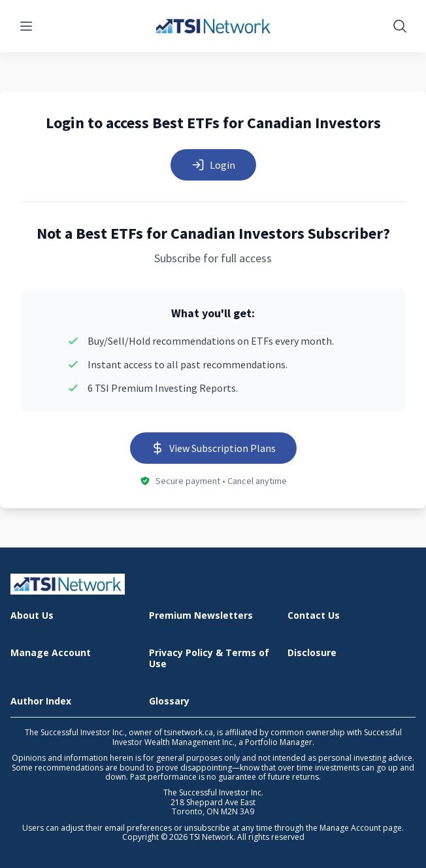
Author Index (41, 702)
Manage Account (51, 653)
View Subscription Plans (213, 448)
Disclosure (312, 653)
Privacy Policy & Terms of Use (209, 659)
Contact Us (314, 616)
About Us (32, 616)
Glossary (169, 702)
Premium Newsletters (201, 616)
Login (213, 165)
